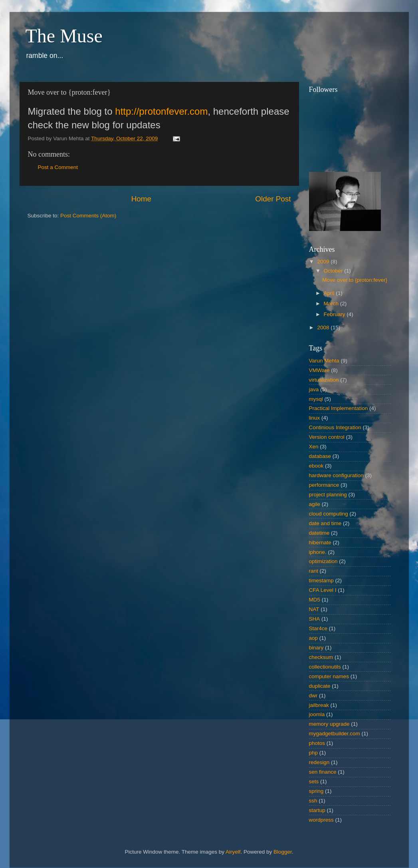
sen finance (323, 772)
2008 (324, 327)
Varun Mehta (324, 361)
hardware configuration (336, 475)
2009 (324, 262)
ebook (316, 466)
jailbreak (319, 705)
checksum (321, 657)
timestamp (321, 580)
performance (324, 485)
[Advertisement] (52, 280)
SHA (315, 619)
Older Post (273, 199)
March (332, 304)
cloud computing (329, 514)
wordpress (321, 820)
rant (314, 571)
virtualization (324, 380)
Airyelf (233, 852)
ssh (313, 801)
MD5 (315, 600)
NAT (314, 609)
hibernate (320, 542)
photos (317, 743)
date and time (325, 523)
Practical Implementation (339, 408)
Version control (327, 437)
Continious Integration (335, 427)
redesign (319, 762)
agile (315, 504)
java (314, 389)
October (334, 271)
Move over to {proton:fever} (355, 280)
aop (314, 638)
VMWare (319, 370)
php (314, 753)
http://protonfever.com (161, 111)
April (330, 293)
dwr (313, 696)
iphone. (318, 552)
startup (317, 810)
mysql (316, 399)
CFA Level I (323, 590)
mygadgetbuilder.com (335, 734)
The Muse (64, 36)
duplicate (320, 686)
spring (316, 791)
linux (315, 418)
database (320, 456)
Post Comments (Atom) (88, 216)
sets (314, 781)
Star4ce (318, 628)
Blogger (283, 852)
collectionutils (325, 667)
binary (316, 648)
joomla (317, 714)
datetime (319, 533)
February (335, 314)
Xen (314, 447)
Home (141, 199)
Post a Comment (58, 167)
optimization (323, 561)
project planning (328, 495)
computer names (329, 676)
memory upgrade (329, 724)
